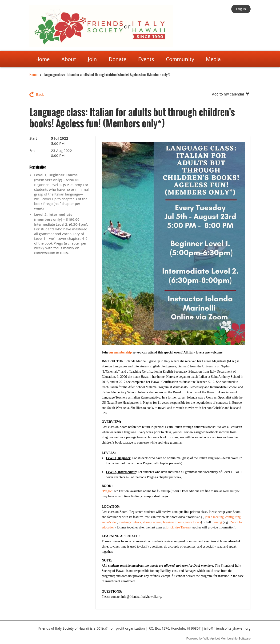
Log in (241, 9)
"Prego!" (107, 491)
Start (33, 138)
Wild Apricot (212, 638)
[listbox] (231, 94)
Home (33, 75)
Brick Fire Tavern (178, 527)
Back (40, 94)
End (32, 151)
